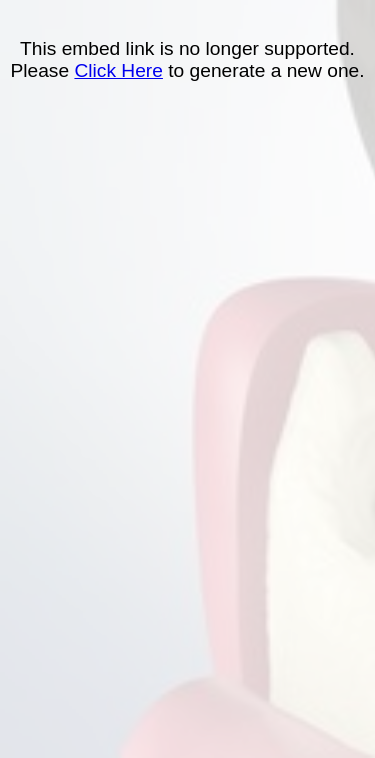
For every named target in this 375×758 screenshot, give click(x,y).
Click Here (118, 70)
